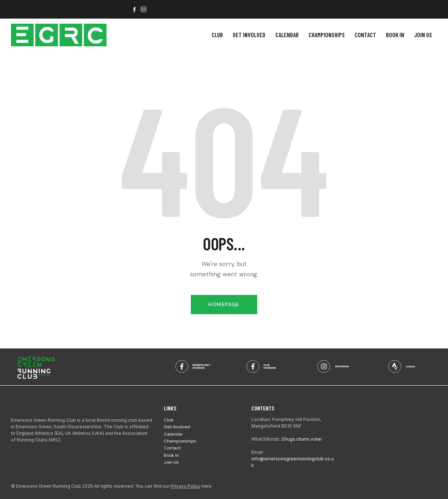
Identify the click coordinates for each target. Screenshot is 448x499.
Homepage (224, 304)
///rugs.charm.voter (302, 439)
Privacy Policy (186, 486)
